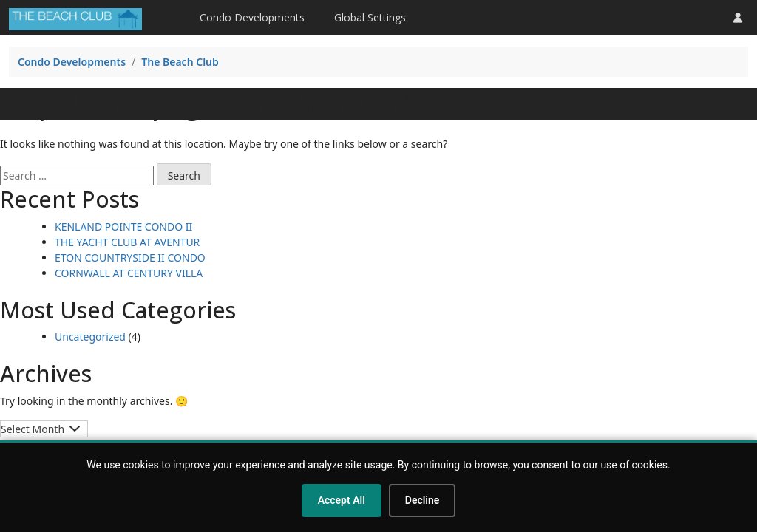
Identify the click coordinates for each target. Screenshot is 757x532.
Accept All (342, 500)
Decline (422, 500)
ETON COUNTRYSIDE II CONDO (130, 258)
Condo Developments (252, 17)
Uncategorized (90, 337)
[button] (738, 17)
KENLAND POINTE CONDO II (123, 226)
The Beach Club (180, 62)
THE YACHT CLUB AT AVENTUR (127, 242)
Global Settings (370, 17)
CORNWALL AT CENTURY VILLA (129, 273)
